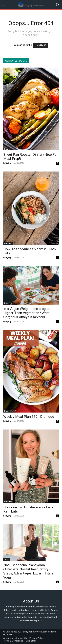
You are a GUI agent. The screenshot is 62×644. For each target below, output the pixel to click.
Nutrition (8, 243)
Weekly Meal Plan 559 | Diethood (29, 417)
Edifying (7, 163)
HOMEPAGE (41, 45)
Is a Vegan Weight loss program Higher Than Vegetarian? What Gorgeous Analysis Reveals (27, 313)
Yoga (6, 559)
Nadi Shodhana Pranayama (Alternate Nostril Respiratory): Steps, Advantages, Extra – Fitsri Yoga (28, 571)
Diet (6, 149)
